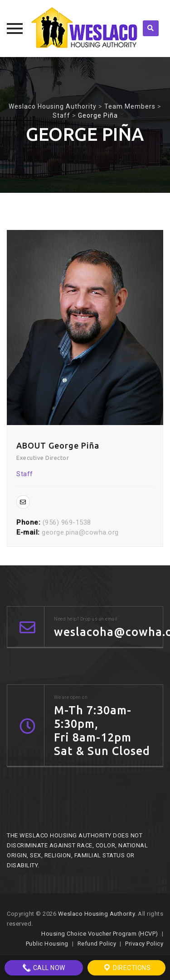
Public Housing (47, 944)
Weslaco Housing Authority (97, 914)
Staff (25, 474)
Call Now (44, 968)
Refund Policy (97, 944)
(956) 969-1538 (67, 522)
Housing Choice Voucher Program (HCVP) (100, 934)
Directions (127, 968)
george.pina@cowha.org (80, 532)
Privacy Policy (144, 944)
